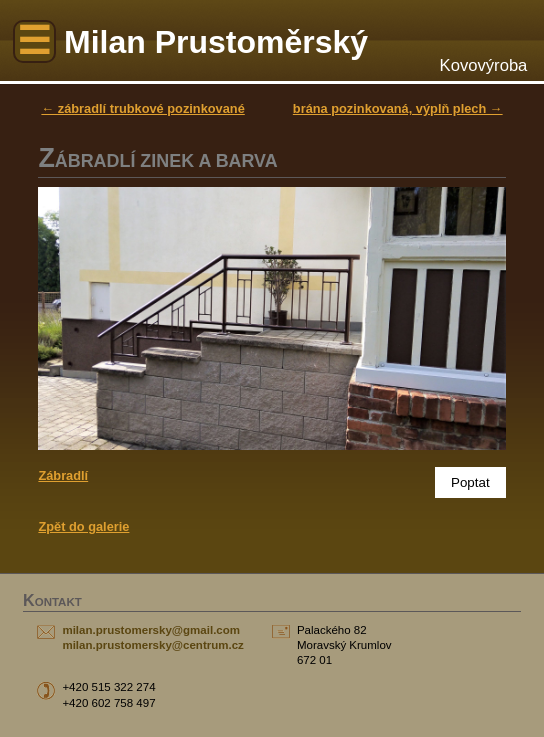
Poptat (470, 482)
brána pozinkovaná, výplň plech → (398, 108)
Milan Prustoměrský (216, 42)
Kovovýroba (484, 65)
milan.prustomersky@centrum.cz (152, 645)
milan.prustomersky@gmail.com (151, 630)
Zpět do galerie (83, 526)
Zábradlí (63, 475)
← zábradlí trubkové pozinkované (142, 108)
